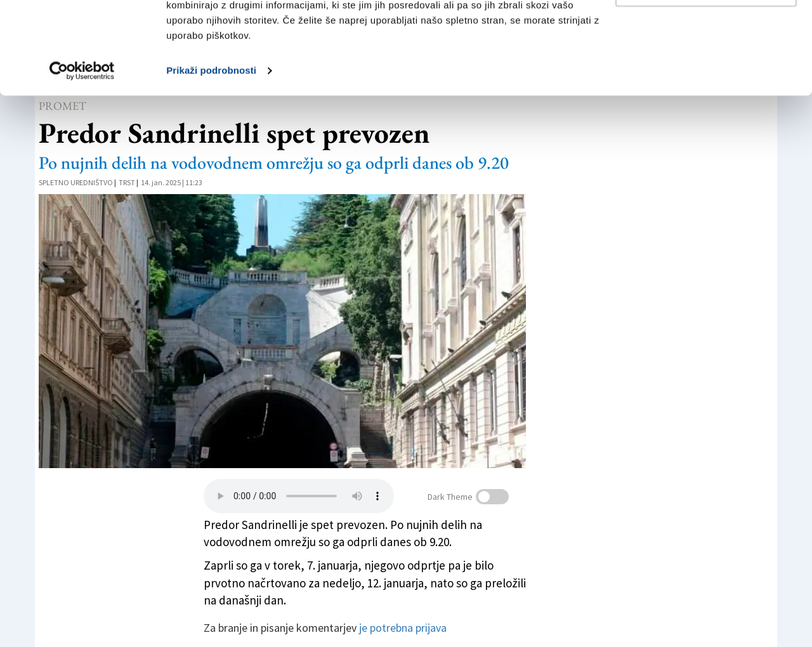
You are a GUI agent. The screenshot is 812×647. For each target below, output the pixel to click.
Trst (127, 182)
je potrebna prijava (403, 628)
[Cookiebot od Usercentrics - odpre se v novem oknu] (82, 157)
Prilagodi (707, 75)
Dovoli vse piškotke (706, 33)
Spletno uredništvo (76, 182)
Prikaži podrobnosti (211, 157)
